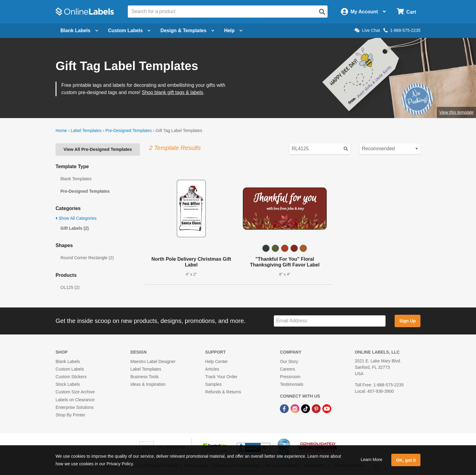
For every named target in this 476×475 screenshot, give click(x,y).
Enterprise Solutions (75, 407)
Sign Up (407, 321)
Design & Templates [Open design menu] (187, 31)
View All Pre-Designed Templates (98, 149)
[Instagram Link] (296, 409)
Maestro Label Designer (153, 361)
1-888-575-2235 (402, 30)
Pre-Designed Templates (129, 131)
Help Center (217, 361)
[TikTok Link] (306, 409)
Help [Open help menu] (233, 31)
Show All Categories (76, 218)
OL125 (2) (70, 287)
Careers (287, 369)
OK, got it (406, 460)
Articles (212, 369)
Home (61, 131)
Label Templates (86, 131)
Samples (213, 384)
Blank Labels (68, 361)
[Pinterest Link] (317, 409)
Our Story (289, 361)
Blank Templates (76, 179)
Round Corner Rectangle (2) (87, 258)
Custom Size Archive (75, 392)
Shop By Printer (70, 415)
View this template (456, 112)
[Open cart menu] (406, 12)
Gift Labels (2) (75, 228)
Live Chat (367, 30)
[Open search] (322, 12)
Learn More (372, 460)
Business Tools (144, 377)
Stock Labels (68, 384)
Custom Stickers (71, 377)
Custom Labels (70, 369)
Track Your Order (221, 377)
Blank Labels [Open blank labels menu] (79, 31)
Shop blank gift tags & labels (172, 92)
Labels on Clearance (75, 400)
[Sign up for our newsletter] (330, 321)
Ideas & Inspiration (148, 384)
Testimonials (292, 384)
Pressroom (290, 377)
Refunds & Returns (223, 392)
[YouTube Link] (327, 409)
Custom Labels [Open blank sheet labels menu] (129, 31)
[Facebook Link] (285, 409)
